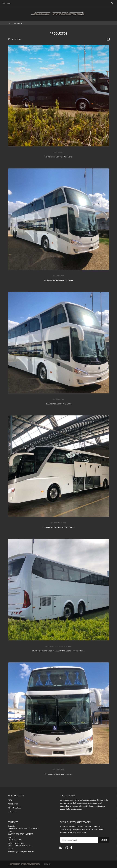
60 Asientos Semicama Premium (59, 774)
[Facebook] (71, 847)
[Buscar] (112, 4)
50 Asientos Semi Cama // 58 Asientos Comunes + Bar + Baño (59, 651)
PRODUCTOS (19, 23)
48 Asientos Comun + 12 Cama (59, 404)
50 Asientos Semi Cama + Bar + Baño (59, 527)
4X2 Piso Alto (59, 152)
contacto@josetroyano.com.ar (21, 852)
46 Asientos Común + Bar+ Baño (59, 157)
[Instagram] (66, 847)
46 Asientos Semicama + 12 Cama (59, 280)
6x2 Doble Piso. (59, 276)
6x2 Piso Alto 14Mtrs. (59, 523)
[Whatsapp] (61, 847)
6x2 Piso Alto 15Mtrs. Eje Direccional (59, 646)
